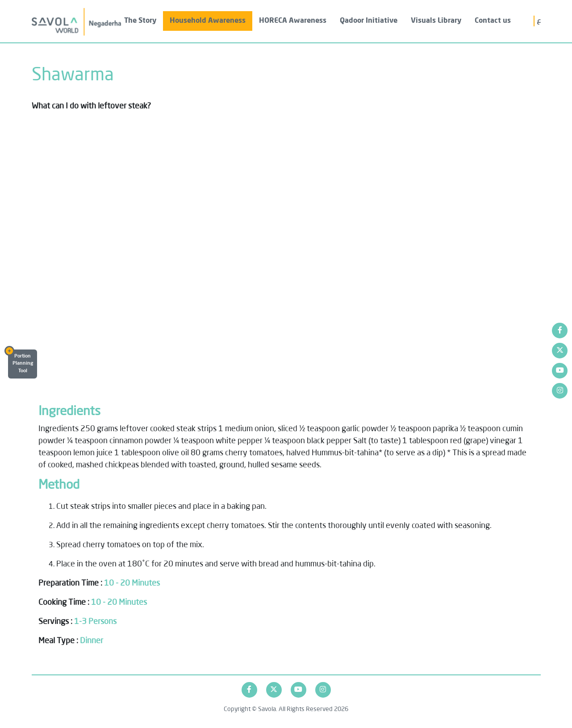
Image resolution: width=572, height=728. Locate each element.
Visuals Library (436, 21)
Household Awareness (208, 21)
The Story (140, 21)
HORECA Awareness (293, 21)
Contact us (493, 21)
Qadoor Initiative (369, 21)
